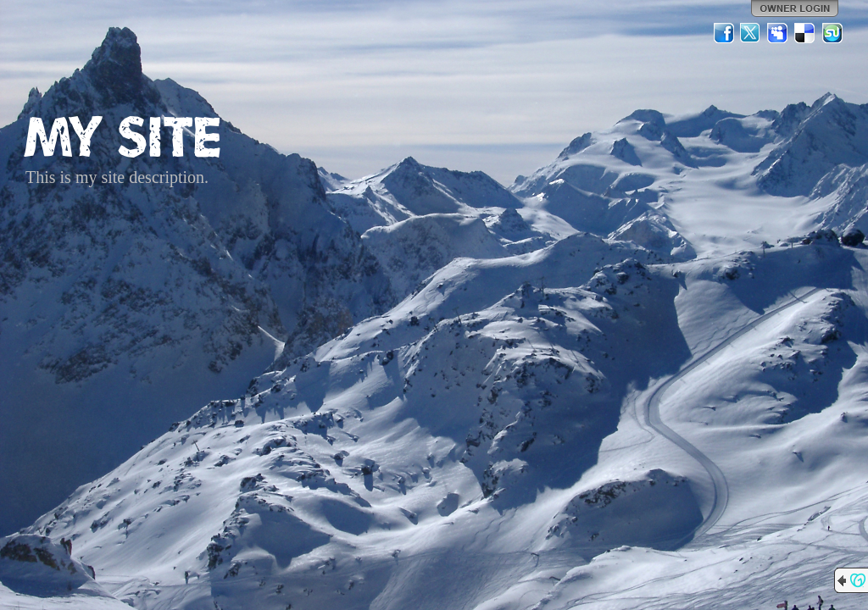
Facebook (724, 33)
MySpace (778, 33)
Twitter (751, 33)
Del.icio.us (805, 33)
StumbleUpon (832, 33)
